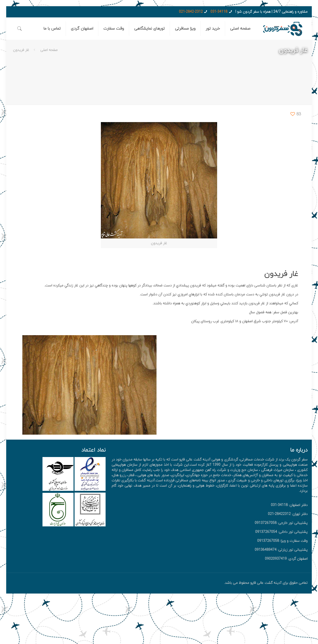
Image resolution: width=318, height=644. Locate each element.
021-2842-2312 (191, 12)
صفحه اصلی (49, 50)
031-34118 (219, 12)
